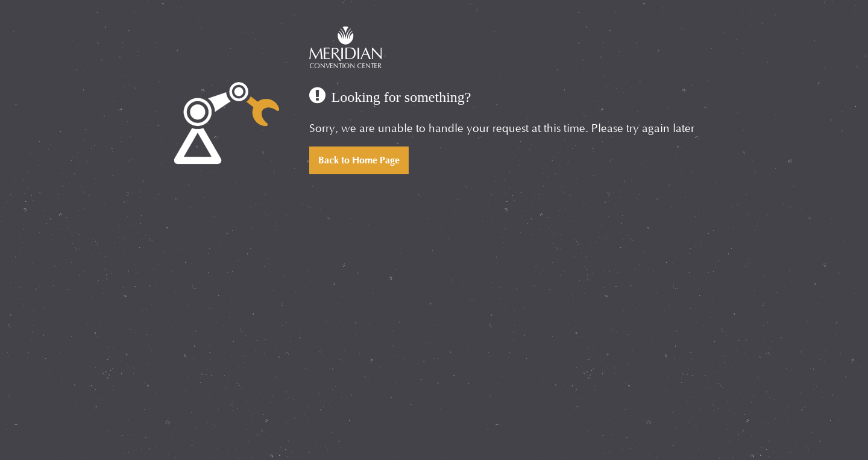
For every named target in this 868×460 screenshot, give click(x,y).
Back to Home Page (359, 160)
